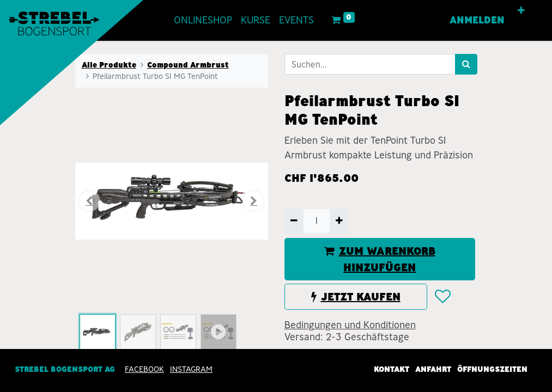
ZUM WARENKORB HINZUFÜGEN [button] (380, 259)
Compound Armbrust (188, 65)
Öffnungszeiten (492, 369)
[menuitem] (203, 20)
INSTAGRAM (191, 369)
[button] (521, 11)
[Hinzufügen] (339, 221)
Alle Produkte (109, 65)
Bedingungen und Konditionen (350, 325)
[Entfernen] (294, 221)
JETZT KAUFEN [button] (356, 297)
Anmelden (477, 20)
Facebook (144, 369)
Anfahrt (433, 369)
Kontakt (392, 369)
